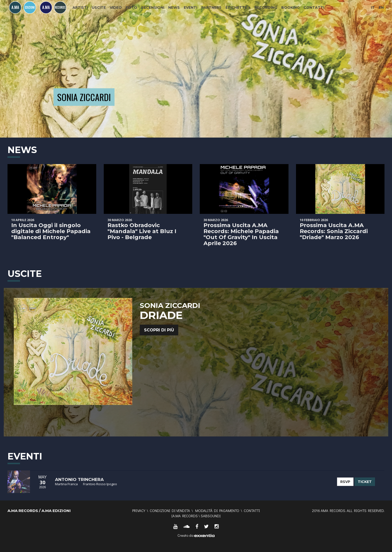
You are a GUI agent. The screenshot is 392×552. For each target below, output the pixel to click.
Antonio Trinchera (79, 479)
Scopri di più (159, 330)
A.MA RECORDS (185, 516)
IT (373, 8)
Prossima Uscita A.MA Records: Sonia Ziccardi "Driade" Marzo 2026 (334, 231)
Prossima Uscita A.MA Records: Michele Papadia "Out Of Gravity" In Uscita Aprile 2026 (241, 234)
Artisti (80, 8)
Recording (266, 8)
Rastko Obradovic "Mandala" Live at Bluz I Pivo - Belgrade (142, 231)
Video (116, 8)
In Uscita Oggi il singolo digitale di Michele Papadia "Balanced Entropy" (51, 231)
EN (381, 8)
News (174, 8)
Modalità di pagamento (217, 510)
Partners (211, 8)
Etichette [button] (238, 8)
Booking (290, 8)
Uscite (99, 8)
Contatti (314, 8)
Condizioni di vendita (170, 510)
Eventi (190, 8)
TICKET (365, 482)
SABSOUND (210, 516)
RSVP (345, 482)
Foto (131, 8)
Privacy (139, 510)
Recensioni (153, 8)
